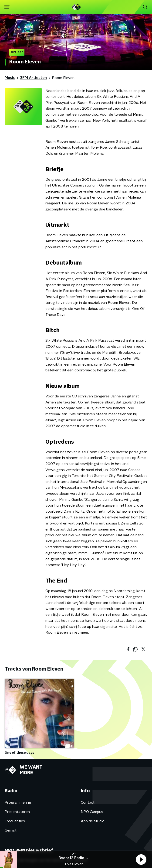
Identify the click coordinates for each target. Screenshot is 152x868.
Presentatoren (17, 812)
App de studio (93, 821)
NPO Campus (92, 812)
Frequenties (15, 821)
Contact (88, 802)
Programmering (18, 802)
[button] (141, 859)
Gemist (11, 830)
